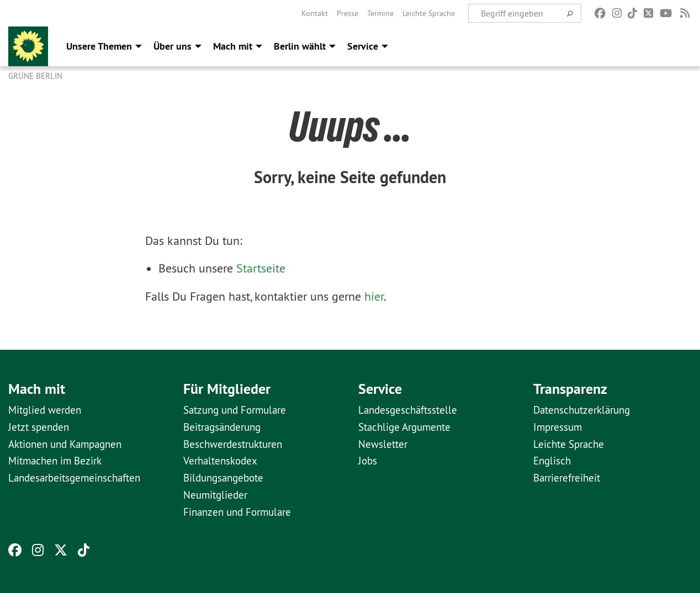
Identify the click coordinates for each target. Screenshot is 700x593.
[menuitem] (315, 13)
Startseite (261, 268)
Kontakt (315, 13)
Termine (380, 13)
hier (374, 296)
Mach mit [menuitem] (233, 46)
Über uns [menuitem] (173, 46)
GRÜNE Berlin (35, 76)
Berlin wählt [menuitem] (300, 46)
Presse (348, 13)
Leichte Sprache (429, 13)
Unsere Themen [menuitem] (99, 46)
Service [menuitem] (363, 46)
